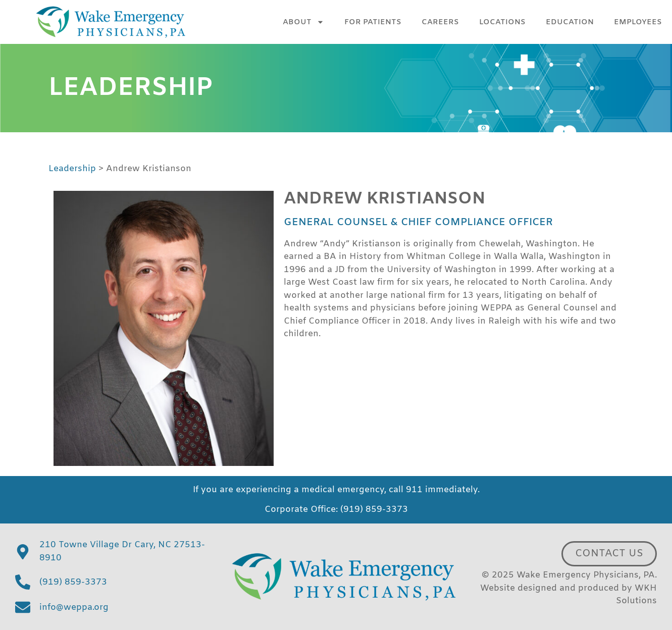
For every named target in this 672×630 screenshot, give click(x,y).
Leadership (72, 169)
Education (570, 22)
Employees (638, 22)
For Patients (373, 22)
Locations (502, 22)
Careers (440, 22)
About (303, 22)
